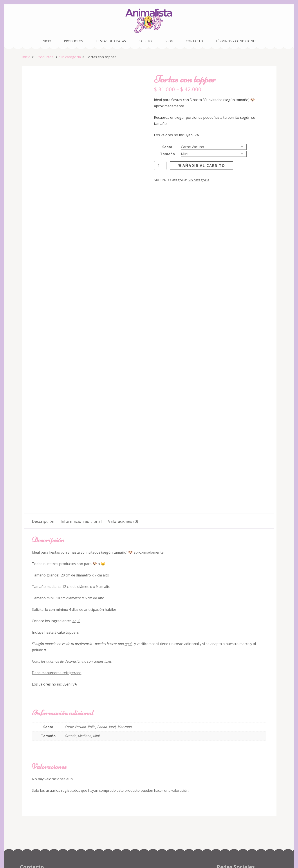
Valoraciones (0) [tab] (123, 480)
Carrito (145, 41)
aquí (76, 580)
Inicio (46, 41)
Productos (73, 41)
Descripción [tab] (43, 480)
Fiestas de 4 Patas (111, 41)
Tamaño (167, 154)
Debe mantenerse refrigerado (57, 632)
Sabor (167, 147)
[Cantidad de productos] (160, 166)
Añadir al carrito (204, 166)
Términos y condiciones (236, 41)
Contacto (194, 41)
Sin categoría (199, 180)
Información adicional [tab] (81, 480)
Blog (169, 41)
